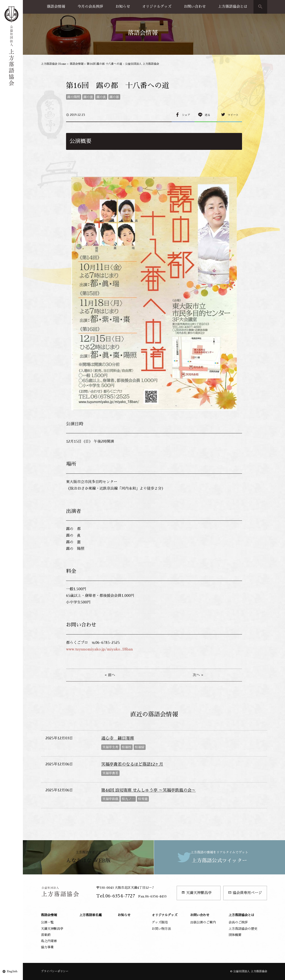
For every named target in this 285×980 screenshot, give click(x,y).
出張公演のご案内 (203, 922)
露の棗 (88, 97)
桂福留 (140, 747)
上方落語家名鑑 (91, 915)
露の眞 (101, 97)
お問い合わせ (195, 7)
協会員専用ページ (245, 893)
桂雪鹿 (143, 799)
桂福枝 (127, 747)
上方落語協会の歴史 (243, 929)
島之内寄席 (49, 941)
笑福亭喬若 (110, 773)
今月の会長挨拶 (90, 7)
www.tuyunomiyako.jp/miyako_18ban (99, 649)
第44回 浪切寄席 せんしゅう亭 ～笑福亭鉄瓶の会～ (148, 790)
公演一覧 (47, 922)
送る (208, 115)
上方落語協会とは (233, 7)
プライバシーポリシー (55, 971)
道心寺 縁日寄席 (118, 738)
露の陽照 (74, 97)
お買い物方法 (161, 929)
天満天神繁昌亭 (197, 893)
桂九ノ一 (128, 799)
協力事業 (47, 947)
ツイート (233, 115)
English (12, 971)
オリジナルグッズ (157, 7)
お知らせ (123, 7)
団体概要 (235, 935)
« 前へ (110, 675)
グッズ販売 (160, 922)
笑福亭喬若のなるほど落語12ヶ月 (132, 764)
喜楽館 (46, 935)
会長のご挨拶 (238, 922)
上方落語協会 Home (54, 64)
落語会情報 (56, 7)
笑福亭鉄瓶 (110, 799)
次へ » (198, 675)
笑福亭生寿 (110, 747)
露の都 (114, 97)
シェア (186, 115)
